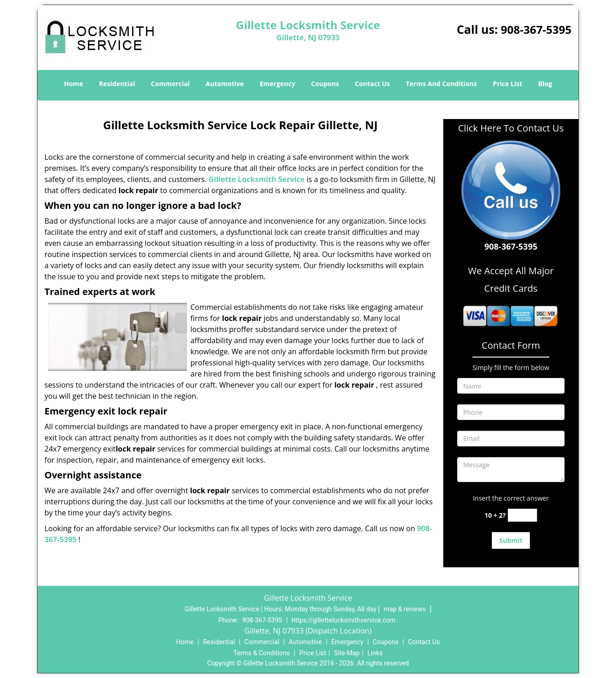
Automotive (225, 84)
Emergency (278, 84)
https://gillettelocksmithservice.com (344, 620)
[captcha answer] (522, 515)
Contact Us (372, 84)
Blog (545, 84)
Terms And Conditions (441, 84)
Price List (508, 84)
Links (375, 653)
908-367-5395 (536, 29)
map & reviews (405, 609)
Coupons (325, 84)
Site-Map (347, 653)
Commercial (170, 84)
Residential (117, 84)
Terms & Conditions (262, 653)
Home (73, 84)
